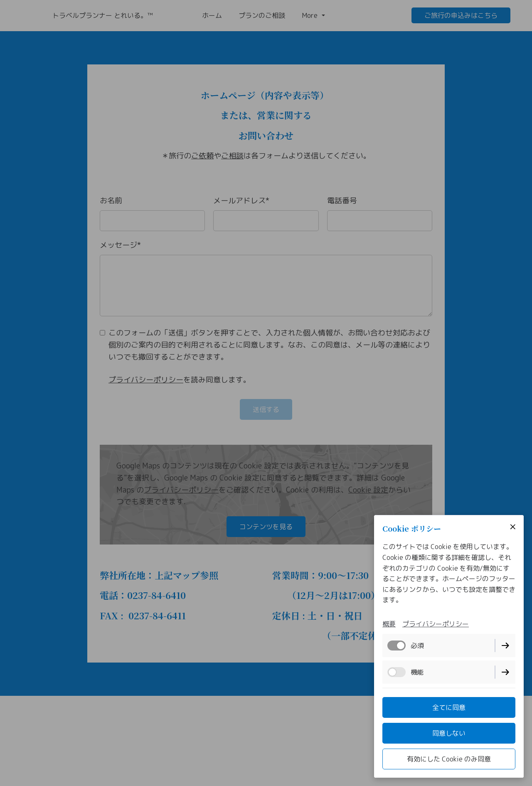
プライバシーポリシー (436, 624)
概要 (389, 624)
